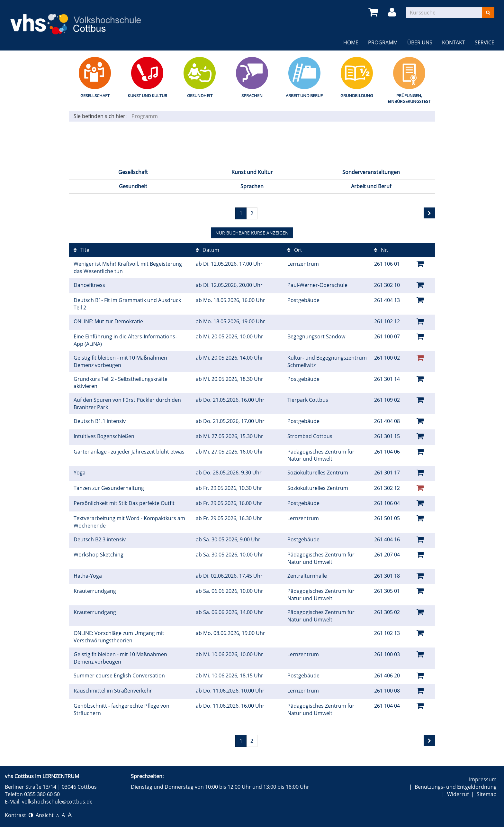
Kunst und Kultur (147, 96)
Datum (207, 250)
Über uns (420, 42)
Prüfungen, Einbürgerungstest (409, 99)
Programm (383, 42)
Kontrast (19, 815)
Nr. (381, 250)
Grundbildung (357, 96)
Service (485, 42)
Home (351, 42)
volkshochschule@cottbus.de (57, 802)
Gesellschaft (95, 96)
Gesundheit (200, 96)
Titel (82, 250)
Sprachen (252, 96)
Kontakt (454, 42)
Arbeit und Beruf (304, 96)
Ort (295, 250)
